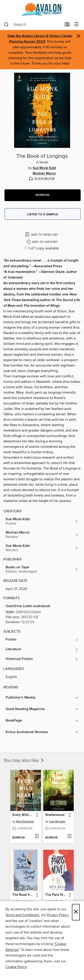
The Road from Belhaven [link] (24, 895)
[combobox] (33, 25)
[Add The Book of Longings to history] (43, 242)
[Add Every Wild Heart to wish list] (37, 837)
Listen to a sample (43, 214)
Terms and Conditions (22, 915)
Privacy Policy (58, 915)
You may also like (24, 761)
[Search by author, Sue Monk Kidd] (42, 521)
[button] (43, 195)
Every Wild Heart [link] (24, 815)
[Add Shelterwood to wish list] (69, 837)
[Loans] (67, 25)
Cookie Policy (16, 967)
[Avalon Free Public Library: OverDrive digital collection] (42, 10)
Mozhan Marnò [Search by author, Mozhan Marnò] (44, 174)
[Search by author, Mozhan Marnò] (42, 535)
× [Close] (76, 912)
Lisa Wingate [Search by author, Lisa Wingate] (57, 822)
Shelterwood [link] (55, 815)
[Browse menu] (76, 24)
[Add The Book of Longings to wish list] (42, 234)
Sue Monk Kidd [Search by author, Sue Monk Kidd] (44, 168)
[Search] (6, 25)
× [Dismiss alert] (79, 36)
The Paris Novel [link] (56, 895)
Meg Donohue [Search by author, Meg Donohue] (25, 822)
